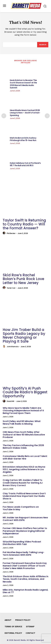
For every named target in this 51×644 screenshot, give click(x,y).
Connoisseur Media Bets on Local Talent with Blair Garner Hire (25, 457)
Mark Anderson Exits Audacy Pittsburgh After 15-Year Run (23, 139)
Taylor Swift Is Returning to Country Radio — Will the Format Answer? (24, 224)
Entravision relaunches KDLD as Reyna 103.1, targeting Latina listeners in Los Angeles (24, 469)
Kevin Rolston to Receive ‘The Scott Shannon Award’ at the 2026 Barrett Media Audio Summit (23, 84)
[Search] (43, 45)
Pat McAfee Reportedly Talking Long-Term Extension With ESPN (23, 554)
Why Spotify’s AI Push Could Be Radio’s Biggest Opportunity (25, 392)
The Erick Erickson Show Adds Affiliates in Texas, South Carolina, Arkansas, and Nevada (26, 579)
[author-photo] (4, 233)
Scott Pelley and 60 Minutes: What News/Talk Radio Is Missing (22, 423)
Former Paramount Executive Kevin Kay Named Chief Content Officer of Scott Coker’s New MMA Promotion (25, 566)
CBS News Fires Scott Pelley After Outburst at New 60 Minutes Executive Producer (24, 435)
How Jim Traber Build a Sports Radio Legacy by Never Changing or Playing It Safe (24, 336)
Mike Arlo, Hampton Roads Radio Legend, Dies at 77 (25, 591)
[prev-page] (4, 116)
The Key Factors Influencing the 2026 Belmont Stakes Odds (23, 447)
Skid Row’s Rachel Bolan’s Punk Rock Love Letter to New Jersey (23, 279)
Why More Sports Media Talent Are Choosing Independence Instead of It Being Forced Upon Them (23, 411)
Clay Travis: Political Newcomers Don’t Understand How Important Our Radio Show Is (24, 496)
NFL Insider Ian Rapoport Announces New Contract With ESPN (25, 519)
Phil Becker (11, 233)
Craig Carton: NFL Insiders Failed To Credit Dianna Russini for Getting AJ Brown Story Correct (23, 483)
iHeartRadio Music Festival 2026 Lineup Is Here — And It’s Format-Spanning (25, 113)
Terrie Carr (11, 288)
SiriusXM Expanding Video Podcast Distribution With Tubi (22, 543)
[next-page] (47, 116)
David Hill (10, 401)
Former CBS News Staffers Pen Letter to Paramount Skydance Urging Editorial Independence (25, 531)
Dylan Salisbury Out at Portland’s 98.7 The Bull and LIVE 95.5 (25, 164)
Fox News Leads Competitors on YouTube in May (21, 508)
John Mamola (13, 347)
